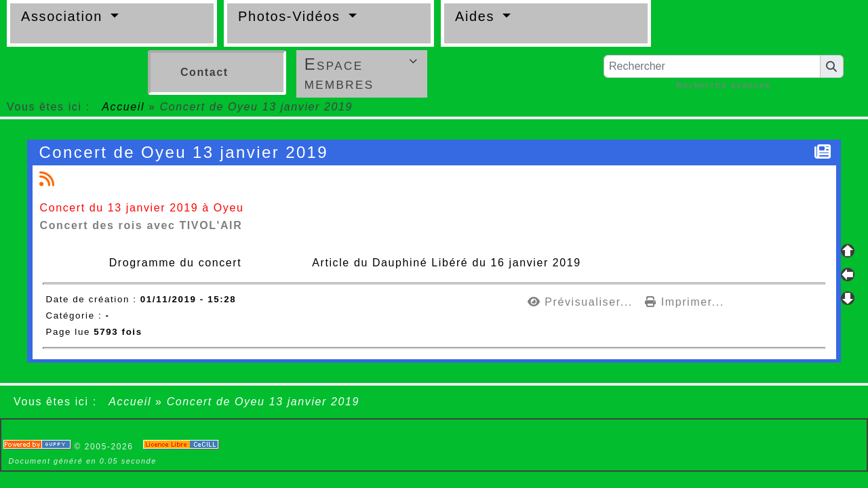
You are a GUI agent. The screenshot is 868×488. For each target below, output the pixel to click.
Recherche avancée (723, 85)
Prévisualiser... (582, 302)
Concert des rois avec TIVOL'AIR (141, 225)
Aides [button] (477, 16)
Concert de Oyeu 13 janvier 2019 (186, 152)
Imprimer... (685, 302)
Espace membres (363, 74)
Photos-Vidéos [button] (292, 16)
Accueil (123, 107)
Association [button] (64, 16)
